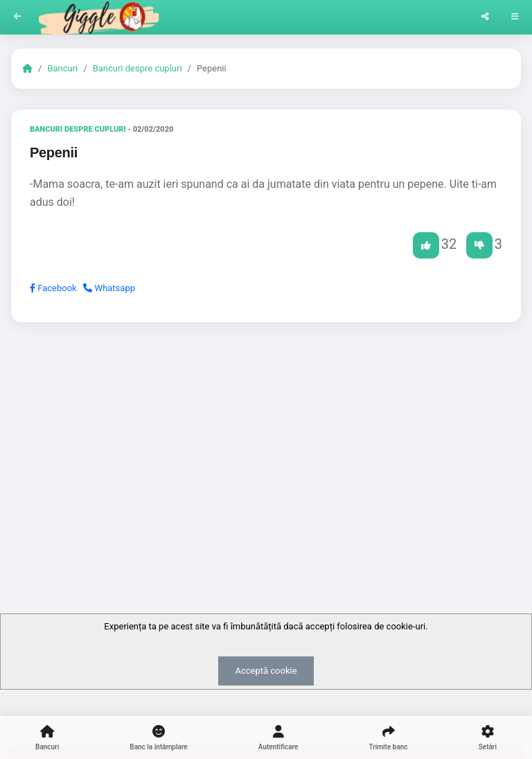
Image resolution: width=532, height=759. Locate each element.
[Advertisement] (266, 440)
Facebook (53, 288)
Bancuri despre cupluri (138, 68)
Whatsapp (109, 288)
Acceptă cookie (266, 671)
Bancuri (62, 68)
